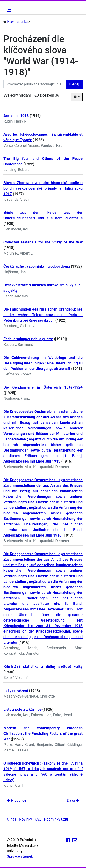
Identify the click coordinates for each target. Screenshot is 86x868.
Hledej (74, 84)
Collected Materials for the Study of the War (43, 242)
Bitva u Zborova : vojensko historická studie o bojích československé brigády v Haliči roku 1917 (43, 188)
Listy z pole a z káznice (22, 709)
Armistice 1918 (16, 116)
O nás (12, 819)
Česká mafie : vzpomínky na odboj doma (37, 266)
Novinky (26, 819)
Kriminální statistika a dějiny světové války (43, 667)
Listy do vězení (16, 691)
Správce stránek (20, 856)
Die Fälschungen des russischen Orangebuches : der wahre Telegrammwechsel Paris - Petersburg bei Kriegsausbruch (43, 315)
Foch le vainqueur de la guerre (28, 339)
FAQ (38, 819)
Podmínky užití (56, 819)
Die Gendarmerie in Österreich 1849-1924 (43, 387)
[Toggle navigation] (8, 10)
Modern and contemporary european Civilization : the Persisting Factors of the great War (43, 734)
